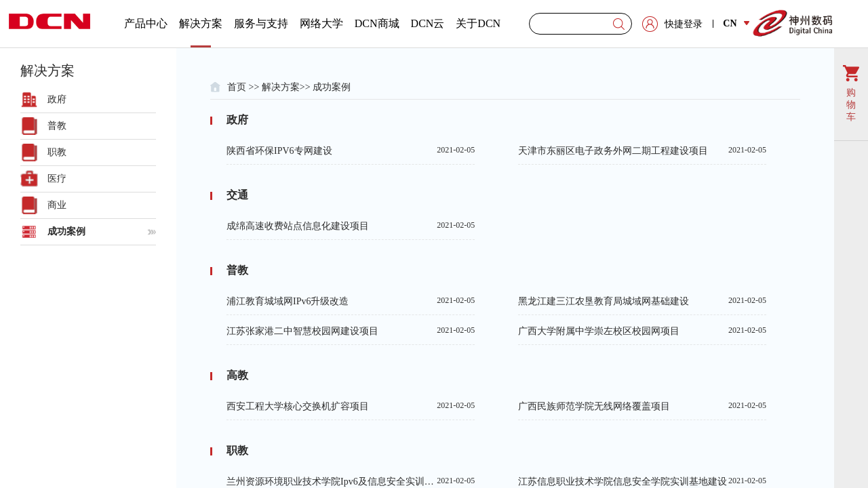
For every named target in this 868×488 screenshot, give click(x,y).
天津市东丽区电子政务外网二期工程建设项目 (642, 150)
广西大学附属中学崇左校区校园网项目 (642, 331)
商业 (57, 205)
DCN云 (428, 23)
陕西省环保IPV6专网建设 (351, 150)
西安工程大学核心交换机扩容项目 (351, 406)
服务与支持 (261, 23)
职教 (57, 152)
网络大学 (321, 23)
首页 (237, 87)
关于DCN (478, 23)
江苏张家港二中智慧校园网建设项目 (351, 331)
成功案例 (66, 231)
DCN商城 (377, 23)
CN (736, 23)
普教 (57, 126)
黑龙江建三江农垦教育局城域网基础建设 (642, 301)
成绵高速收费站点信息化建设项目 (351, 226)
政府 (57, 99)
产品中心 (146, 23)
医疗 (57, 179)
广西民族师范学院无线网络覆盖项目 (642, 406)
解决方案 (201, 33)
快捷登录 (684, 24)
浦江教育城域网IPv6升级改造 (351, 301)
